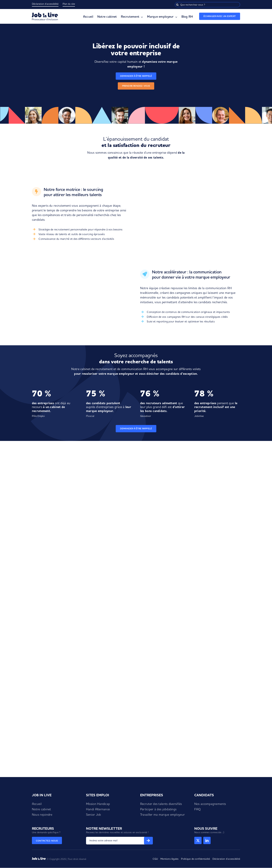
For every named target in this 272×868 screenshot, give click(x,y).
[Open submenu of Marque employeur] (175, 17)
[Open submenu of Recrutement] (141, 17)
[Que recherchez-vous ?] (207, 5)
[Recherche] (177, 5)
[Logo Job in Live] (45, 14)
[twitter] (198, 840)
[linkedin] (207, 840)
